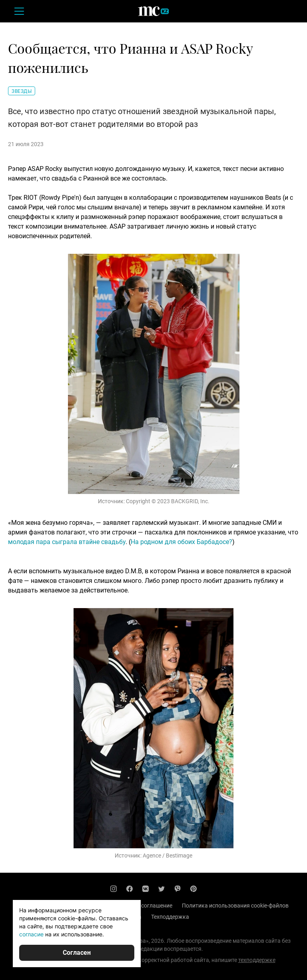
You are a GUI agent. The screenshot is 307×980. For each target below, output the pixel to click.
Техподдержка (170, 917)
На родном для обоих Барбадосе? (181, 542)
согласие (31, 934)
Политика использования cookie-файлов (235, 906)
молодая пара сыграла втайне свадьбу (67, 542)
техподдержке (257, 960)
